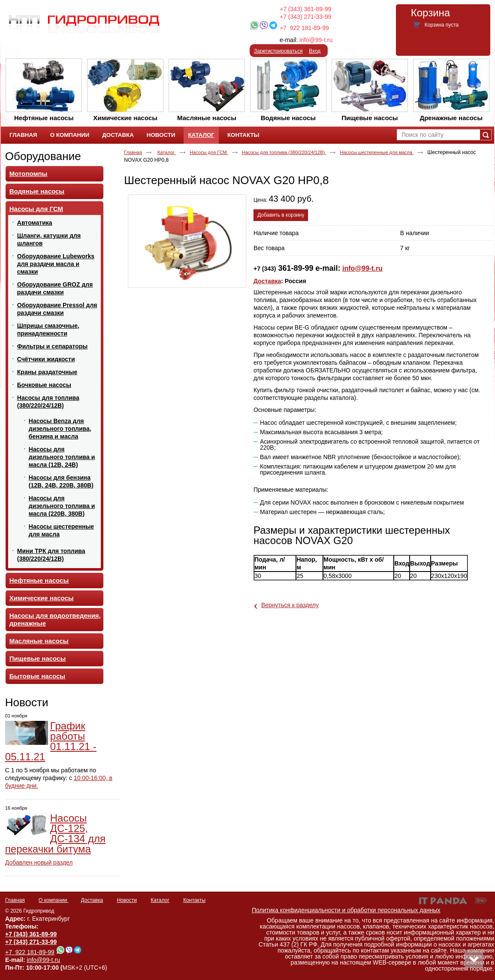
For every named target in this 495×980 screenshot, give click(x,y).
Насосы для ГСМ (209, 152)
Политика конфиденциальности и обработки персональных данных (346, 910)
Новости (27, 702)
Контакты (194, 900)
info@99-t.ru (316, 40)
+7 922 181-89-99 (304, 28)
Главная (133, 152)
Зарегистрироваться (278, 51)
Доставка (267, 281)
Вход (315, 51)
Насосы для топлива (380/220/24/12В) (284, 152)
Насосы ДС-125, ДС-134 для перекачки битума (55, 833)
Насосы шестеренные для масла (377, 152)
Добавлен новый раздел (39, 862)
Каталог (201, 135)
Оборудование (43, 156)
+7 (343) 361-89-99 (305, 9)
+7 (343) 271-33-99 (305, 17)
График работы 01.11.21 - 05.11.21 (51, 741)
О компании (54, 900)
